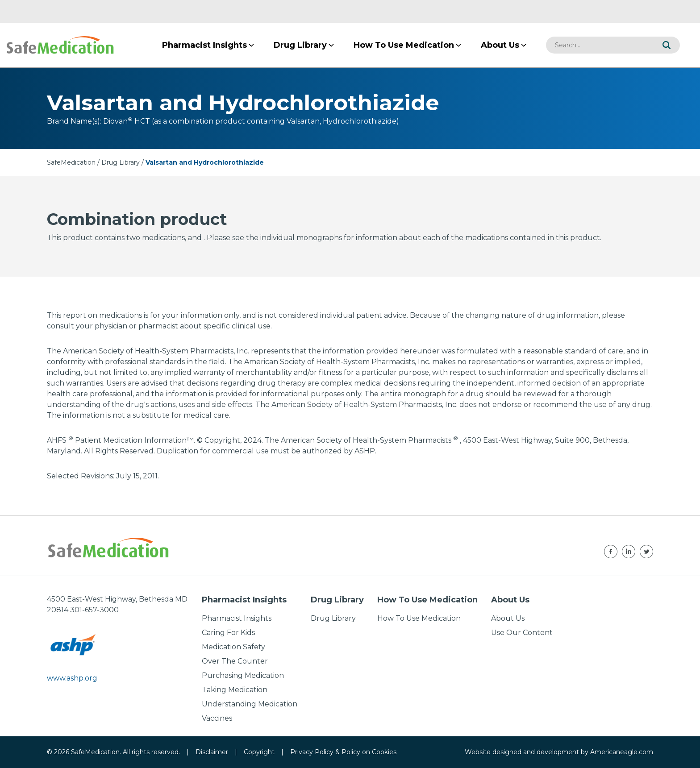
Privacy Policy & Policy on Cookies (343, 752)
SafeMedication (71, 162)
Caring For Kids (228, 633)
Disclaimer (212, 752)
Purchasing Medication (243, 675)
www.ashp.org (72, 678)
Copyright (259, 752)
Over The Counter (235, 661)
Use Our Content (522, 633)
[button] (667, 45)
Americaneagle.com (622, 752)
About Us (508, 618)
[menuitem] (204, 45)
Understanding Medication (250, 704)
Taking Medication (235, 690)
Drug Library (121, 162)
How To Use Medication (419, 618)
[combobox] (600, 45)
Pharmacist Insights (237, 618)
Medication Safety (233, 647)
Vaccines (217, 718)
